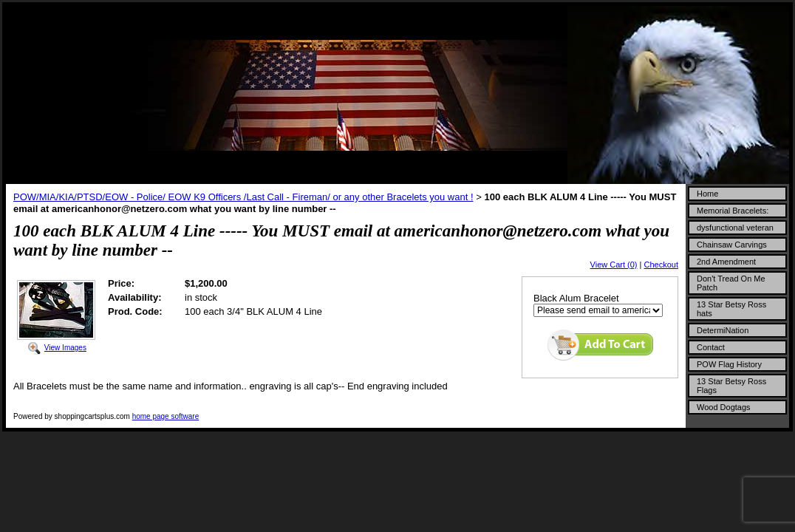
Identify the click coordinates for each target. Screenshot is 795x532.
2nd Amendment (726, 262)
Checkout (661, 265)
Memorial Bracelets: (733, 211)
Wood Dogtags (724, 407)
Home (707, 194)
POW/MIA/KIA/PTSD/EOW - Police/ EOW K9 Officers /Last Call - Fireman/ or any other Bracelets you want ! (243, 197)
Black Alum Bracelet (576, 298)
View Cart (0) (614, 265)
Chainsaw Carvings (732, 245)
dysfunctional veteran (735, 228)
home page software (166, 416)
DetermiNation (723, 330)
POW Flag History (729, 364)
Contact (711, 347)
